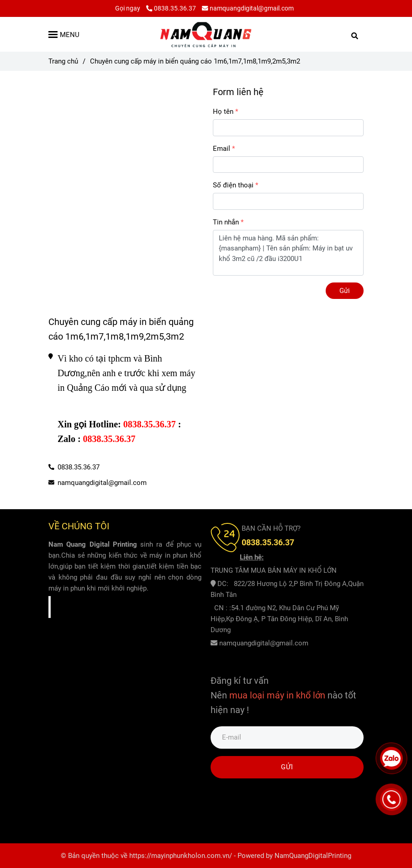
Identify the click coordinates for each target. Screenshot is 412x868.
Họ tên (223, 112)
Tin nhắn (226, 222)
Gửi (345, 291)
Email (222, 149)
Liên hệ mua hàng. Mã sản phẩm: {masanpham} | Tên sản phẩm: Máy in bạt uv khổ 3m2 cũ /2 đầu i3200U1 (288, 253)
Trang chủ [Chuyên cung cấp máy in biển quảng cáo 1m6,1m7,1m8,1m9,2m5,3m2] (63, 61)
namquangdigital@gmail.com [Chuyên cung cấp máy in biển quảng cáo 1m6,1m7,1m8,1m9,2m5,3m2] (248, 8)
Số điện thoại (233, 185)
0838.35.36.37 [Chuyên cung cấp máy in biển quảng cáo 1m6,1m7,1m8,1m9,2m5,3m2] (171, 8)
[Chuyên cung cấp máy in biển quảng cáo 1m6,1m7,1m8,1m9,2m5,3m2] (206, 34)
